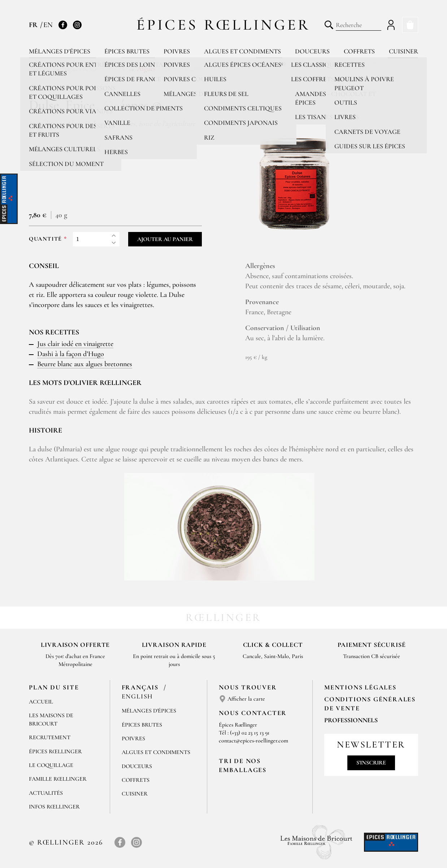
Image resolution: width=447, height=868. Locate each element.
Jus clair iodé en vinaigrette (75, 344)
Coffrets (359, 51)
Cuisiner (403, 51)
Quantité (45, 239)
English (138, 696)
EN (48, 25)
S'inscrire (371, 763)
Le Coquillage (51, 765)
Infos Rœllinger (54, 807)
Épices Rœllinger (224, 25)
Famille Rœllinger (58, 779)
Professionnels (351, 720)
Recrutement (50, 737)
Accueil (41, 702)
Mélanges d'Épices (149, 711)
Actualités (46, 793)
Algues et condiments (242, 51)
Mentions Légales (360, 687)
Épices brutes (127, 51)
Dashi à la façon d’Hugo (71, 354)
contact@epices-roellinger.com (253, 741)
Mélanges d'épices (60, 51)
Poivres (177, 51)
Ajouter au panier (165, 239)
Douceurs (312, 51)
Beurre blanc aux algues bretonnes (85, 364)
